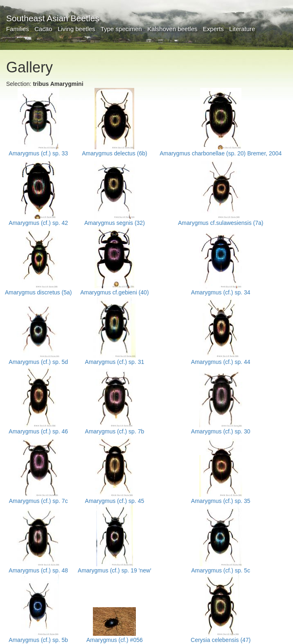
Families (18, 29)
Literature (242, 29)
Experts (213, 29)
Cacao (43, 29)
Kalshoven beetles (172, 29)
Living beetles (77, 29)
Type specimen (121, 29)
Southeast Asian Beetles (53, 18)
